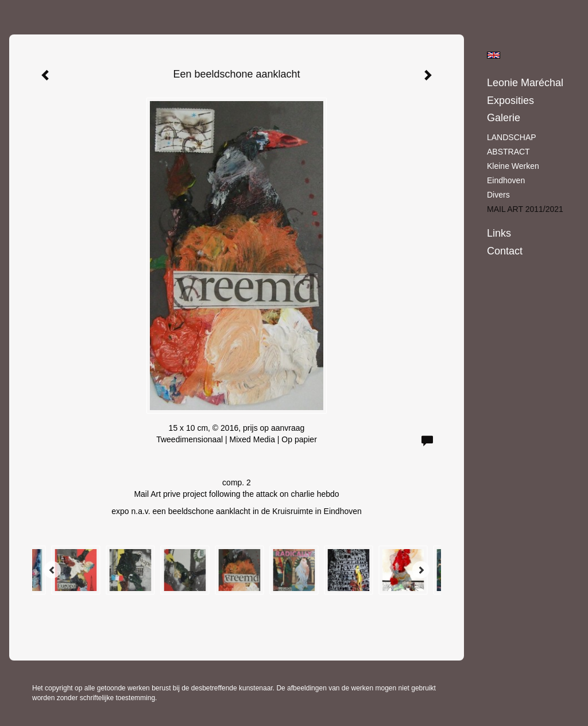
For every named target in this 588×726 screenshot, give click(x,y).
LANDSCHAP (512, 137)
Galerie (504, 118)
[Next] (421, 570)
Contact (505, 251)
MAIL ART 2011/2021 (525, 209)
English (494, 55)
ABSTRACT (508, 152)
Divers (498, 195)
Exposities (510, 101)
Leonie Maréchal (525, 83)
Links (499, 233)
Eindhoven (506, 180)
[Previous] (52, 570)
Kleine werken (513, 166)
